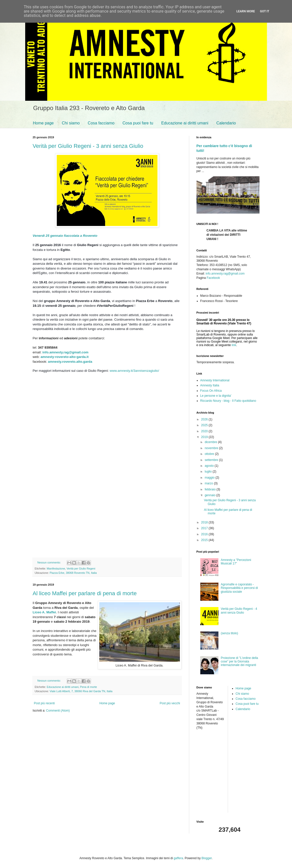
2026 (205, 419)
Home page (43, 123)
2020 (205, 431)
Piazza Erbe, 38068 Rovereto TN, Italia (73, 573)
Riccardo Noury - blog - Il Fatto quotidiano (228, 401)
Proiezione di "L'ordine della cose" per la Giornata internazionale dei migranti (239, 662)
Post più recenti (44, 703)
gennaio (210, 495)
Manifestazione (56, 569)
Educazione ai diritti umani (185, 123)
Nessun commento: (49, 562)
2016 (205, 534)
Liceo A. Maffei (44, 612)
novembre (212, 448)
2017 (205, 528)
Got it (265, 11)
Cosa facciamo (101, 123)
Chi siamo (71, 123)
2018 (205, 522)
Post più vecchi (170, 703)
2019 (205, 437)
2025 (205, 425)
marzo (209, 483)
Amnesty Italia (210, 385)
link (234, 345)
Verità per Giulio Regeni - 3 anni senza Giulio (88, 146)
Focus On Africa (211, 391)
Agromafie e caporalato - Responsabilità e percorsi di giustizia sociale (239, 588)
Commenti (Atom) (58, 711)
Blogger (207, 858)
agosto (209, 466)
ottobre (210, 454)
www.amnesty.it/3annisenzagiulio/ (134, 371)
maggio (210, 478)
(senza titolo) (229, 633)
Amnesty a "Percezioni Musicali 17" (236, 562)
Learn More (246, 11)
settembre (212, 460)
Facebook (213, 278)
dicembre (211, 442)
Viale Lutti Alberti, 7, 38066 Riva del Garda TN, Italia (81, 691)
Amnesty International (215, 380)
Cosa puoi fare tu (138, 123)
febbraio (210, 489)
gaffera (178, 858)
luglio (208, 472)
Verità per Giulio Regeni (81, 569)
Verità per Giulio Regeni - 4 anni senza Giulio (239, 611)
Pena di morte (89, 687)
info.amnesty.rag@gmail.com (66, 352)
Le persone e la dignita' (216, 396)
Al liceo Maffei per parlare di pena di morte (85, 593)
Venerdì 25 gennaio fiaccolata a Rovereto (65, 236)
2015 (205, 540)
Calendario (226, 123)
